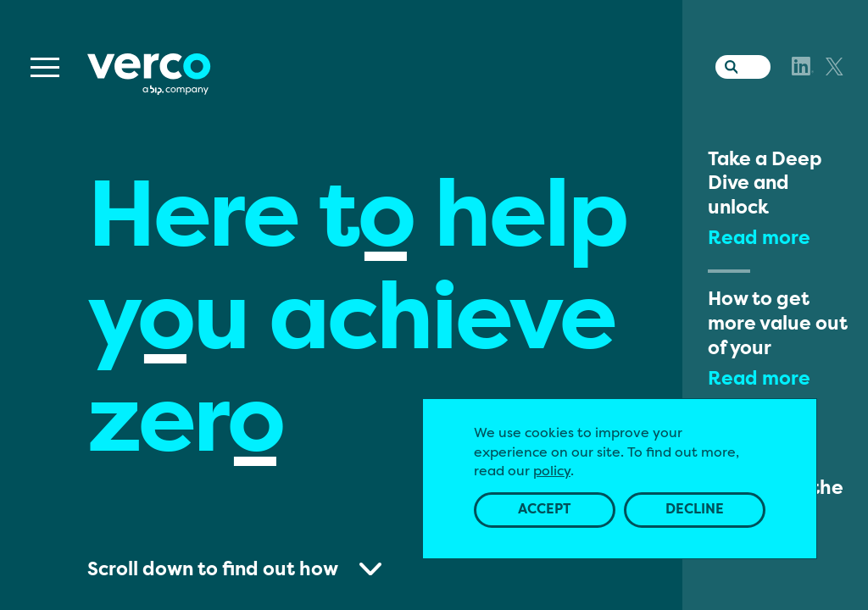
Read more (759, 239)
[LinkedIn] (803, 66)
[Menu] (45, 67)
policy (552, 472)
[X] (835, 67)
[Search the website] (727, 64)
